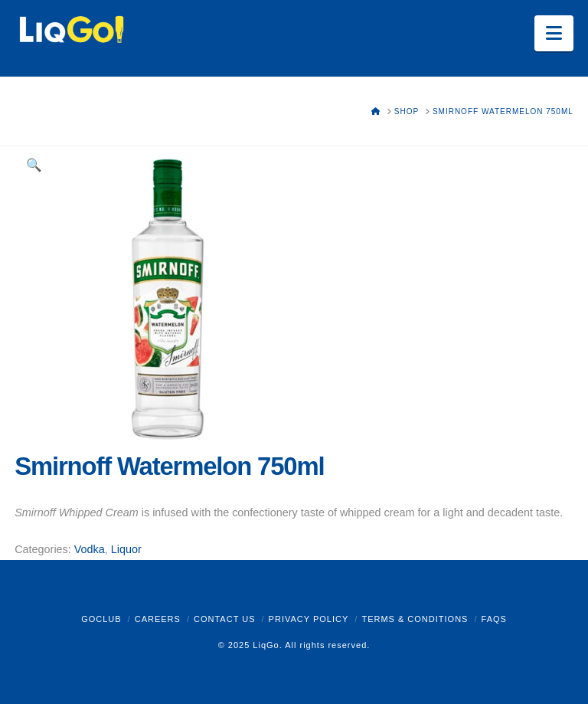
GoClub (101, 619)
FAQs (494, 619)
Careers (158, 619)
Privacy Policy (309, 619)
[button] (554, 33)
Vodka (90, 549)
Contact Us (225, 619)
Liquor (126, 549)
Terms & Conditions (415, 619)
